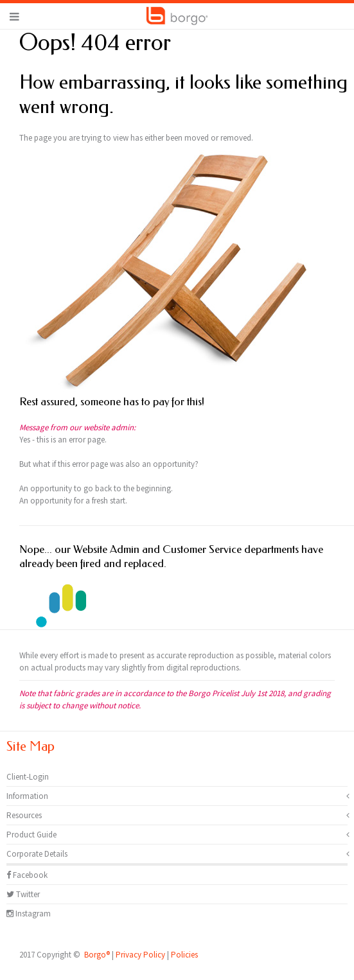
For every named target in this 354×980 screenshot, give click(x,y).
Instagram (29, 914)
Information (27, 796)
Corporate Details (37, 854)
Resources (24, 815)
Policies (184, 955)
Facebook (27, 875)
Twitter (23, 894)
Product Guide (31, 835)
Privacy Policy (140, 955)
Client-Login (28, 777)
